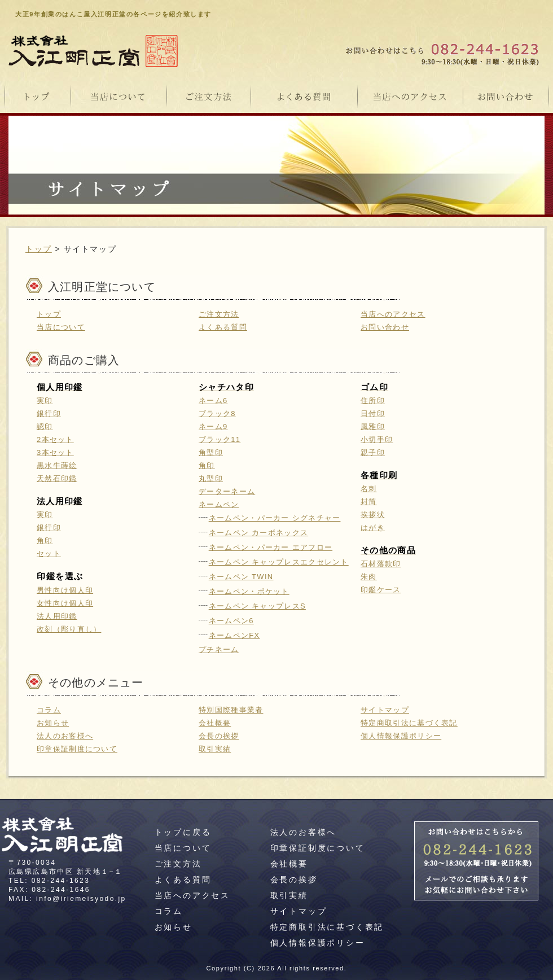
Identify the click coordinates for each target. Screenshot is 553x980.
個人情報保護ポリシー (401, 736)
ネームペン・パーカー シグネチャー (275, 518)
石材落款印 (381, 564)
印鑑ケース (381, 590)
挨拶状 (373, 515)
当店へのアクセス (393, 314)
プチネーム (219, 649)
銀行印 (49, 414)
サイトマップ (385, 710)
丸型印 (211, 478)
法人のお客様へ (65, 736)
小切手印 (377, 439)
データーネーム (227, 491)
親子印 (373, 452)
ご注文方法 (219, 314)
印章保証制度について (77, 749)
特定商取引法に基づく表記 (409, 723)
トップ (39, 249)
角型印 (211, 452)
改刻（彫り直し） (69, 629)
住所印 (373, 401)
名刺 (369, 489)
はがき (373, 528)
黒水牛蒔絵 (57, 465)
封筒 (369, 502)
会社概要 (215, 723)
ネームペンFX (234, 635)
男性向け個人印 (65, 590)
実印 (45, 401)
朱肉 (369, 577)
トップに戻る (183, 832)
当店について (61, 327)
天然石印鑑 (57, 478)
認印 (45, 426)
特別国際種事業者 (231, 710)
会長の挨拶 (219, 736)
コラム (49, 710)
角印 (45, 541)
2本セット (55, 439)
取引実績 (215, 749)
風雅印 (373, 426)
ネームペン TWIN (241, 577)
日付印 (373, 414)
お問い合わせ (385, 327)
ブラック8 (217, 414)
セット (49, 554)
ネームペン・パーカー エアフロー (271, 547)
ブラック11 (220, 439)
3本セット (55, 452)
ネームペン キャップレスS (257, 606)
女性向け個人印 (65, 603)
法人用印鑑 (57, 616)
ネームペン (219, 504)
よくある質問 (223, 327)
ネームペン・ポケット (249, 591)
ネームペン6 (231, 621)
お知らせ (53, 723)
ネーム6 (213, 401)
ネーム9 (213, 426)
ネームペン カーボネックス (259, 533)
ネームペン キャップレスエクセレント (279, 562)
